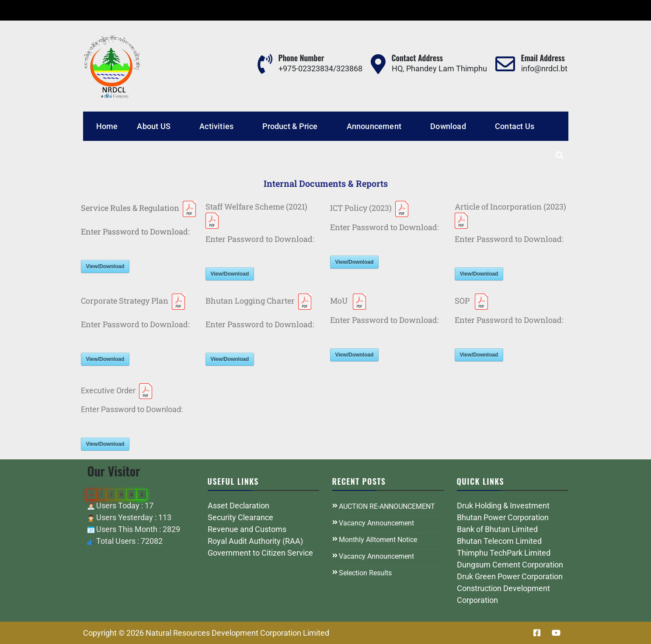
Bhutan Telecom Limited (499, 541)
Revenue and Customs (247, 529)
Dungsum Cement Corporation (510, 565)
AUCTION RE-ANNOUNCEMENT (387, 506)
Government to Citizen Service (260, 553)
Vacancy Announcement (376, 523)
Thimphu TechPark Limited (504, 553)
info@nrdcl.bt (544, 68)
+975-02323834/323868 (320, 68)
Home (107, 126)
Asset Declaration (238, 506)
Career (61, 10)
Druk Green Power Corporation (510, 576)
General (129, 10)
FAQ (159, 10)
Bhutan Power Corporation (503, 517)
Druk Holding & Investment (503, 506)
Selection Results (365, 573)
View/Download (105, 266)
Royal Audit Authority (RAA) (255, 541)
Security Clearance (240, 517)
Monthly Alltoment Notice (378, 540)
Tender (94, 10)
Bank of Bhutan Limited (497, 529)
